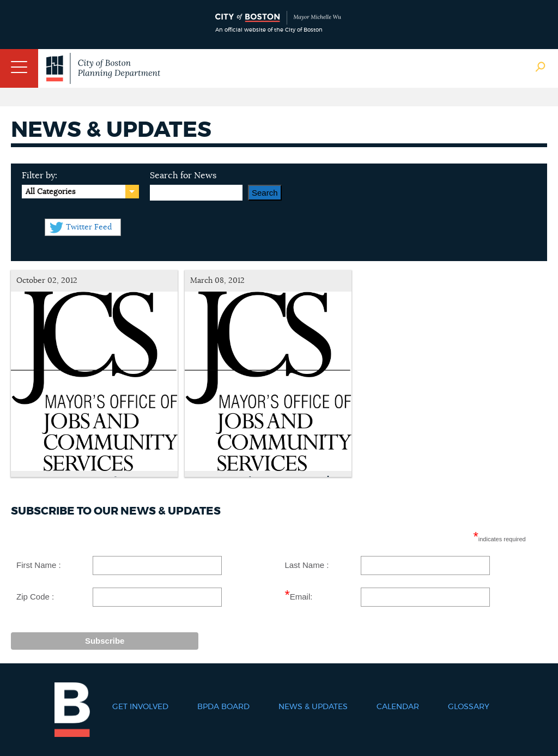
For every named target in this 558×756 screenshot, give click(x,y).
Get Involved (140, 707)
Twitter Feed (89, 227)
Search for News (183, 176)
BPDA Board (223, 707)
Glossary (469, 707)
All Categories (50, 192)
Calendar (398, 707)
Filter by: (40, 176)
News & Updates (313, 707)
